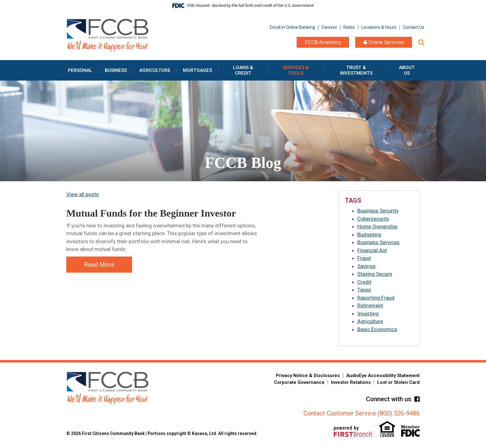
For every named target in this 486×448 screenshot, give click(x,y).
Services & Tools (296, 70)
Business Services (378, 242)
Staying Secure (375, 274)
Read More (99, 265)
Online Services (384, 42)
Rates (349, 27)
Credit (365, 282)
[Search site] (421, 42)
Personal (80, 70)
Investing (368, 314)
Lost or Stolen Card (398, 382)
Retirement (370, 305)
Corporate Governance (299, 382)
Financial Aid (372, 250)
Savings (367, 266)
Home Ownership (377, 226)
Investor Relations (351, 382)
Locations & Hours (379, 27)
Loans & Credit (243, 70)
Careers (329, 27)
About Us (407, 70)
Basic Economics (377, 329)
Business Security (378, 211)
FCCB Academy (323, 42)
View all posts (83, 194)
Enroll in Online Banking (292, 27)
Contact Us (414, 27)
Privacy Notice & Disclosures (308, 376)
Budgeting (369, 235)
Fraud (364, 258)
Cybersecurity (373, 219)
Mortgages (197, 70)
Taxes (364, 290)
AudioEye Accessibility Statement (383, 376)
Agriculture (155, 70)
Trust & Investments (356, 70)
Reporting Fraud (376, 298)
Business (116, 70)
